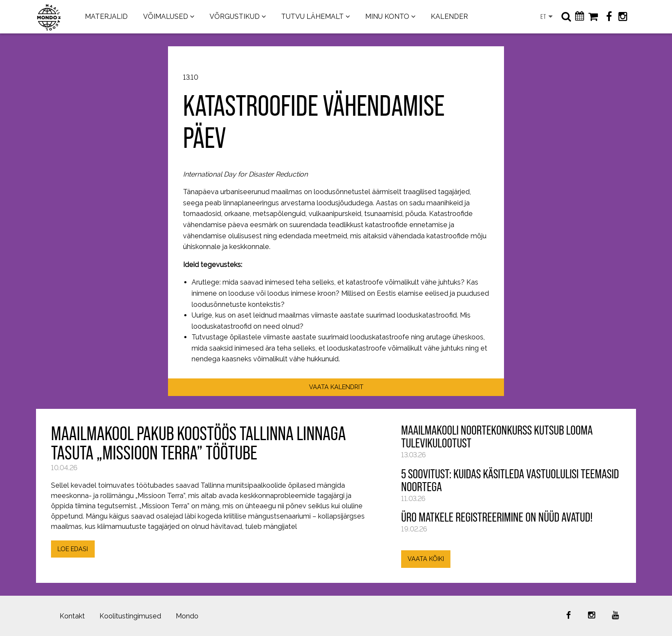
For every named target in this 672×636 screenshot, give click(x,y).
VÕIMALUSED (166, 16)
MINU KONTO (387, 16)
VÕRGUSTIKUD (235, 16)
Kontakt (72, 616)
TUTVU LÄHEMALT (312, 16)
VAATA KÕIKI (426, 559)
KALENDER (449, 16)
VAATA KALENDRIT (336, 387)
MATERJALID (106, 16)
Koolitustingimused (130, 616)
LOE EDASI (73, 549)
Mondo (187, 616)
